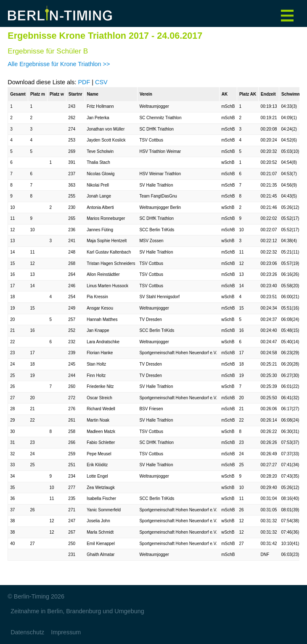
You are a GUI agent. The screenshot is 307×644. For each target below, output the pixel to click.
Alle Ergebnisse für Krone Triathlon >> (59, 64)
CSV (101, 82)
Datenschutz (27, 632)
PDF (84, 82)
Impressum (66, 632)
